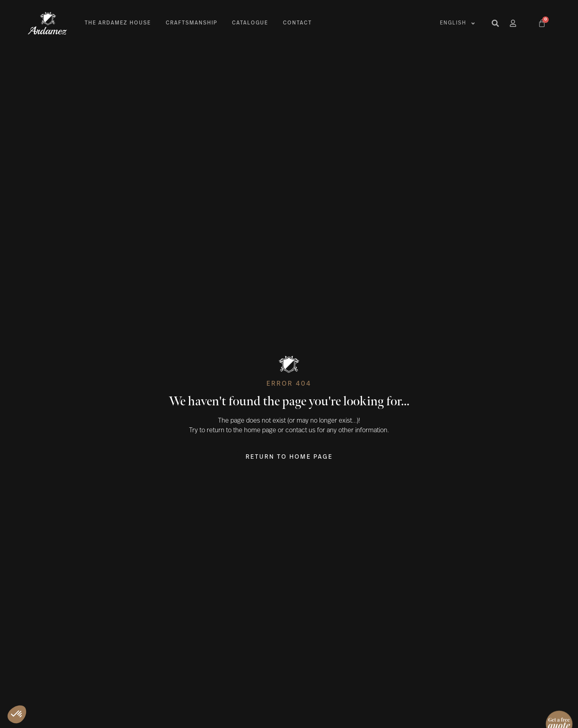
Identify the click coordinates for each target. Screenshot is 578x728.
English (458, 23)
